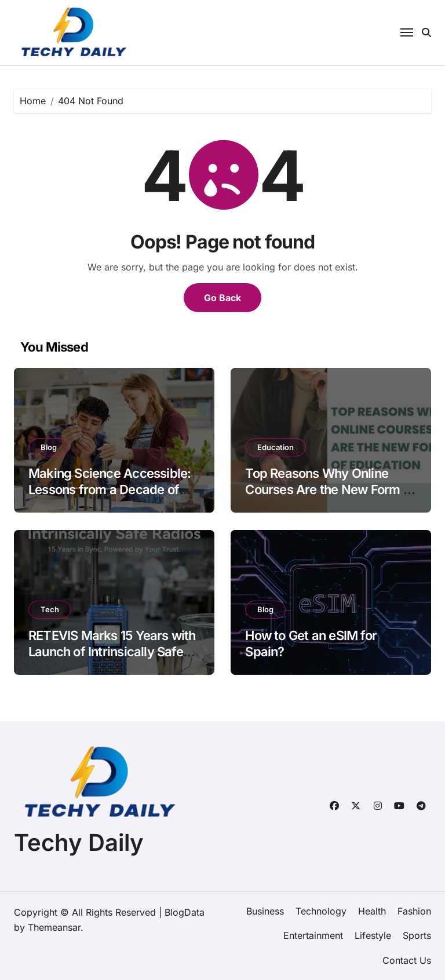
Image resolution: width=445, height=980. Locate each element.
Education (276, 447)
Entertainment (313, 935)
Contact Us (407, 960)
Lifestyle (373, 935)
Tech (50, 609)
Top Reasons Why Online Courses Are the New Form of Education (330, 490)
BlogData (185, 912)
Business (265, 911)
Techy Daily (79, 842)
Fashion (414, 911)
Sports (417, 935)
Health (372, 911)
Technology (321, 911)
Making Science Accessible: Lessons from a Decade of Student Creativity (110, 490)
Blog (49, 447)
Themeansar (54, 927)
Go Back (222, 298)
